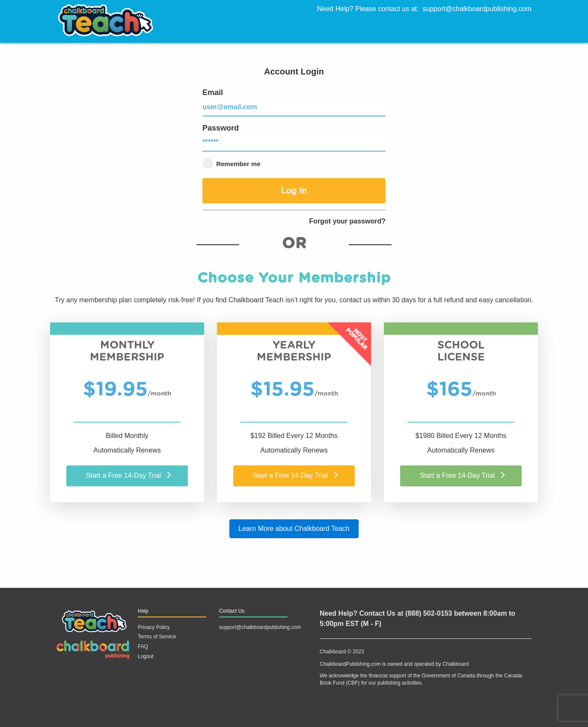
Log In (294, 191)
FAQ (143, 647)
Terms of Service (157, 637)
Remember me (232, 163)
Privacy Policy (154, 627)
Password (294, 138)
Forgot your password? (347, 221)
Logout (146, 656)
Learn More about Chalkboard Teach (294, 529)
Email (294, 102)
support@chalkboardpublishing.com (477, 9)
